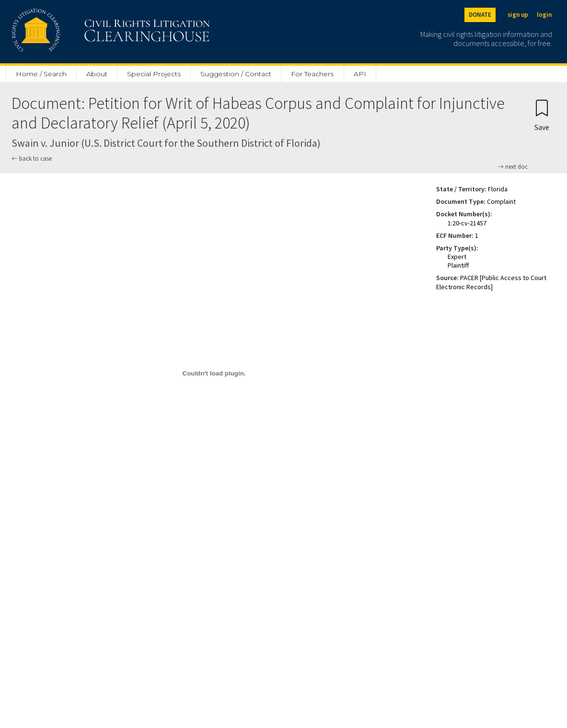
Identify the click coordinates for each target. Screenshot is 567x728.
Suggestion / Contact (236, 74)
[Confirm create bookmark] (542, 115)
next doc (513, 167)
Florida (498, 189)
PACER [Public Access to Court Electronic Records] (491, 282)
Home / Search (41, 74)
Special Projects (154, 74)
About (97, 74)
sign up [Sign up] (518, 15)
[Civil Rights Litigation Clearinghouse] (83, 32)
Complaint (501, 201)
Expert (457, 257)
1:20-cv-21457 (467, 223)
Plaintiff (458, 265)
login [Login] (544, 15)
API (360, 74)
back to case (32, 159)
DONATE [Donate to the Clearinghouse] (480, 15)
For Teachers (312, 74)
